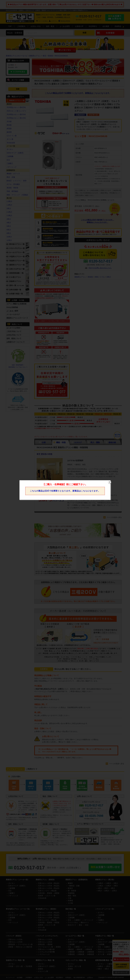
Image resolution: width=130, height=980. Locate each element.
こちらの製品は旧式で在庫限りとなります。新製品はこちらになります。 (65, 491)
